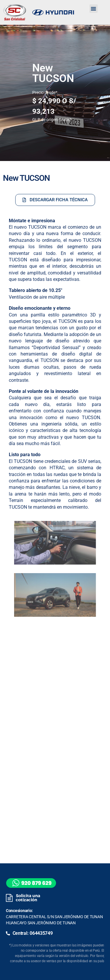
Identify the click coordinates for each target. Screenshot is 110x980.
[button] (94, 9)
